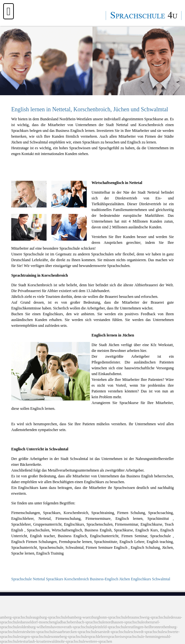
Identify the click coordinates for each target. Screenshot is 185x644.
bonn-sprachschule (113, 617)
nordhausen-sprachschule (125, 622)
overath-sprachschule (76, 627)
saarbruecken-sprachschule (77, 632)
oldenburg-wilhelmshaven (40, 627)
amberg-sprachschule (16, 617)
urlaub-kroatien (37, 641)
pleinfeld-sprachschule (110, 627)
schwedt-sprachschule (148, 632)
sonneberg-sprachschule (70, 637)
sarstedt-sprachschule (115, 632)
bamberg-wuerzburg (84, 617)
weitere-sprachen (99, 641)
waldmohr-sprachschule (67, 641)
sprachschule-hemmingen (144, 637)
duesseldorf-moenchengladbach (44, 622)
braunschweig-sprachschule (149, 617)
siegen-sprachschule (35, 637)
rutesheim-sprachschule (38, 632)
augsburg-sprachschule (50, 617)
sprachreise (116, 637)
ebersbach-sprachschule (87, 622)
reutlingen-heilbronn (144, 627)
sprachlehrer (97, 637)
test (23, 641)
